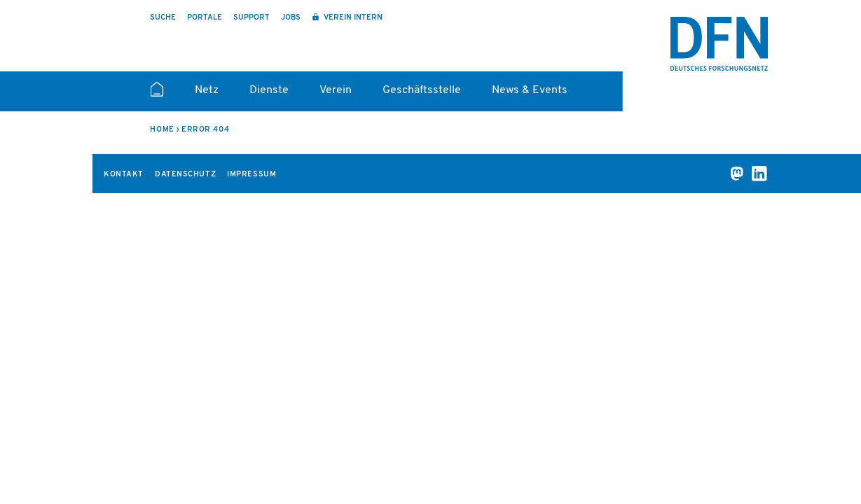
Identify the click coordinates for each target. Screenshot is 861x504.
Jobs (291, 18)
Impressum (252, 175)
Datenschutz (185, 175)
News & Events (530, 90)
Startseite (157, 95)
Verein (336, 90)
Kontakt (124, 175)
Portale (205, 18)
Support (252, 18)
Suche (163, 18)
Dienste (269, 90)
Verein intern (352, 18)
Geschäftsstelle (422, 90)
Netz (207, 90)
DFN (719, 44)
